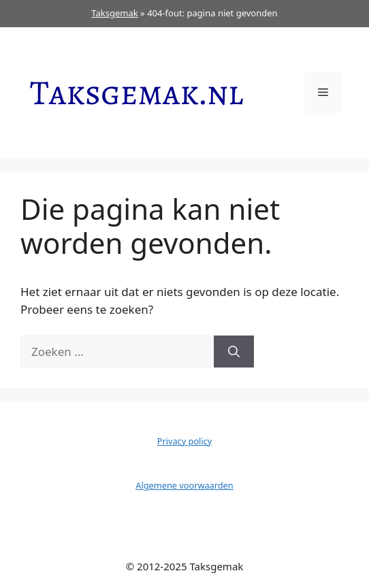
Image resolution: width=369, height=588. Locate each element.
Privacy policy (185, 441)
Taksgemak (114, 13)
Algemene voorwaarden (184, 485)
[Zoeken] (234, 352)
